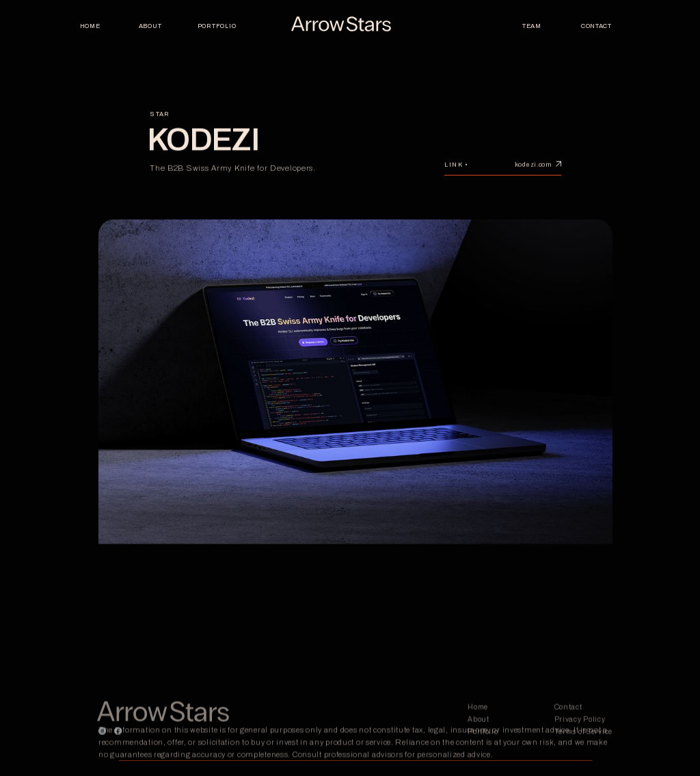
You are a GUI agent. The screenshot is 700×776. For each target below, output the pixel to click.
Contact (596, 26)
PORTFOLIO (216, 26)
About (150, 26)
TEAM (532, 26)
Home (90, 26)
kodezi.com (533, 169)
